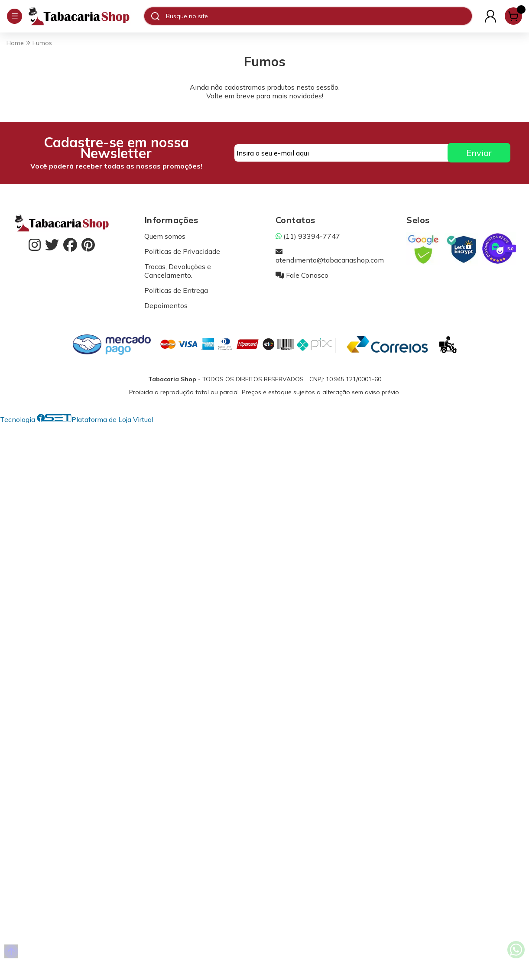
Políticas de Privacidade (182, 251)
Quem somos (165, 236)
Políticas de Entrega (176, 290)
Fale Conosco (302, 275)
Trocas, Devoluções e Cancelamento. (178, 271)
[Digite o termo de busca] (319, 16)
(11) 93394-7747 (308, 236)
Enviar (479, 153)
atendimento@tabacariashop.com (330, 256)
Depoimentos (166, 305)
